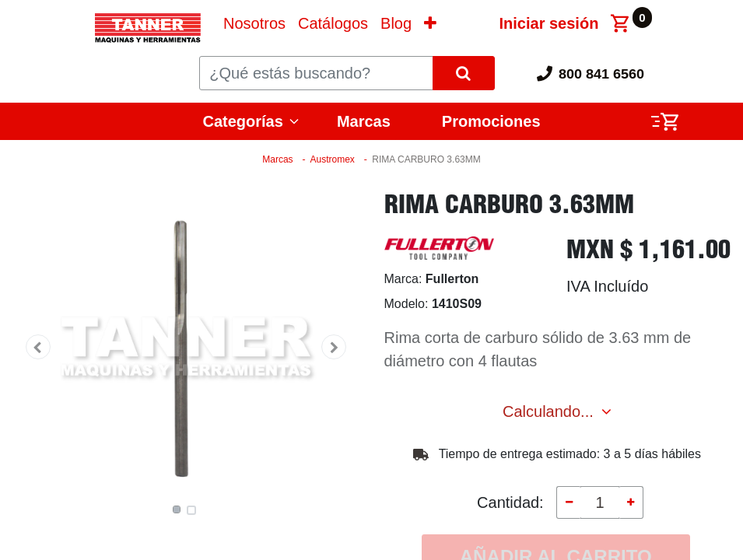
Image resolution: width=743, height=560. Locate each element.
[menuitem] (254, 23)
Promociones (491, 121)
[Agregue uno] (631, 502)
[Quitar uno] (569, 502)
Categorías (243, 121)
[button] (430, 23)
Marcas (364, 121)
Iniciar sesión (549, 23)
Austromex (332, 159)
